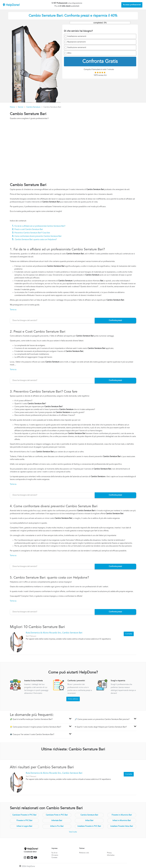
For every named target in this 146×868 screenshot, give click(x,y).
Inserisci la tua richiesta (33, 681)
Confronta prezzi (115, 320)
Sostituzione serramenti (77, 48)
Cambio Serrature (33, 107)
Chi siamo (55, 855)
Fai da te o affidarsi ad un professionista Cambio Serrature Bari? (40, 226)
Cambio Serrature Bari (89, 815)
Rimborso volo (84, 853)
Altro (69, 53)
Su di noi (54, 853)
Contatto (54, 858)
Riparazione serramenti (77, 42)
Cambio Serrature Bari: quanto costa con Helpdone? (36, 240)
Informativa (111, 855)
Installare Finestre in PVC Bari (89, 826)
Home (12, 107)
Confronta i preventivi (76, 681)
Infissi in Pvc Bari (57, 826)
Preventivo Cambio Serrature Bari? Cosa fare (32, 233)
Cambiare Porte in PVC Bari (57, 815)
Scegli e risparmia (118, 681)
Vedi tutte (73, 832)
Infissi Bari (89, 821)
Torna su (13, 310)
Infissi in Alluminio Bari (122, 821)
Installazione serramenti (77, 36)
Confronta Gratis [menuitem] (100, 62)
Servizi (21, 107)
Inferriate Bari (57, 821)
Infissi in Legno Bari (24, 826)
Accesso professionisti (132, 5)
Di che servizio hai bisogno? (78, 31)
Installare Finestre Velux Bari (122, 826)
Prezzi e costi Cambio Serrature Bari (29, 229)
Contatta (129, 634)
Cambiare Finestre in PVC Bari (24, 815)
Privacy (109, 853)
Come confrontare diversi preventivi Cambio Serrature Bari (38, 236)
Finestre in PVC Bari (24, 821)
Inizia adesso (73, 699)
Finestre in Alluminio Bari (122, 815)
